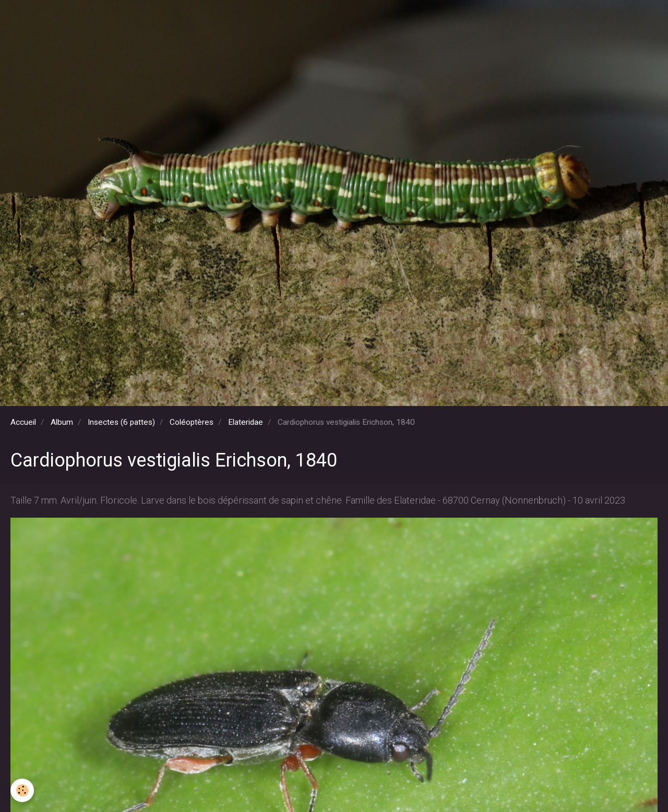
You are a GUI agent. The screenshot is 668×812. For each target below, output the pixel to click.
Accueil (23, 422)
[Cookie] (22, 790)
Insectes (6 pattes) (121, 422)
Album (62, 422)
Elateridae (246, 422)
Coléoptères (192, 422)
